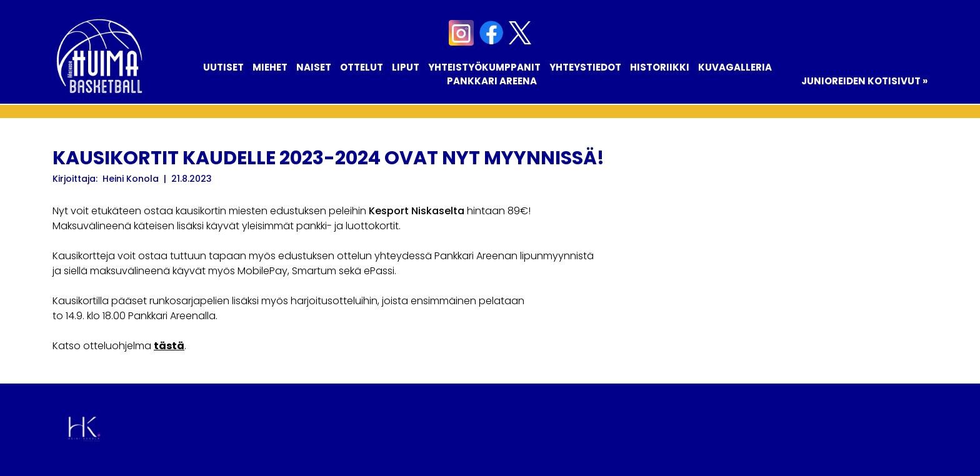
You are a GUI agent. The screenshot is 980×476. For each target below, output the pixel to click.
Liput (406, 67)
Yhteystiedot (585, 67)
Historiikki (660, 67)
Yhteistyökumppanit (484, 67)
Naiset (314, 67)
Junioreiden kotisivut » (864, 81)
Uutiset (223, 67)
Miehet (270, 67)
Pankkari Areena (492, 81)
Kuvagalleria (735, 67)
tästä (169, 346)
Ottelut (362, 67)
